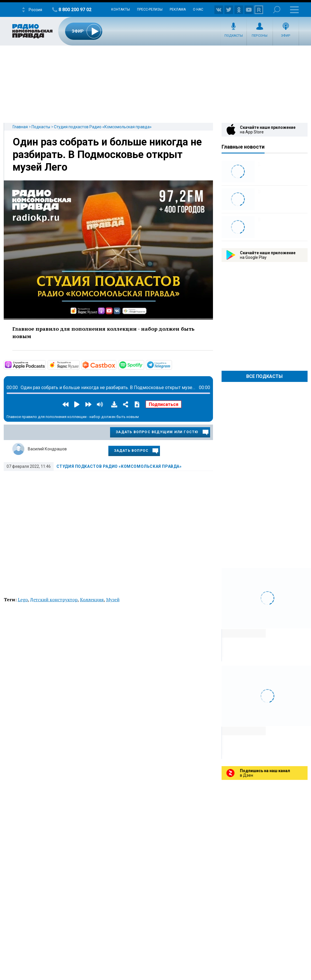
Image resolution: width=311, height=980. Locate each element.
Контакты (121, 9)
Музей (113, 600)
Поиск (277, 10)
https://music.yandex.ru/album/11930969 (79, 364)
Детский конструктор (54, 600)
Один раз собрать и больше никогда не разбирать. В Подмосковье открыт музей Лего (107, 155)
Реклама (178, 9)
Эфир (286, 36)
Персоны (260, 36)
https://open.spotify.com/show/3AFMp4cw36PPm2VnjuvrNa (144, 364)
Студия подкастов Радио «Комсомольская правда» (103, 127)
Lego (23, 600)
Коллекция (92, 600)
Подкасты (234, 36)
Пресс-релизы (150, 9)
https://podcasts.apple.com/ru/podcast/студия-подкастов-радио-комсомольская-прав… (45, 364)
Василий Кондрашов (47, 449)
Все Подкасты (264, 376)
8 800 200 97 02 (75, 10)
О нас (198, 9)
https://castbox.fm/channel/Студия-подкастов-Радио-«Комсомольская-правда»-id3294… (116, 364)
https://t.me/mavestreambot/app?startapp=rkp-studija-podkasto (171, 364)
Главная (20, 127)
